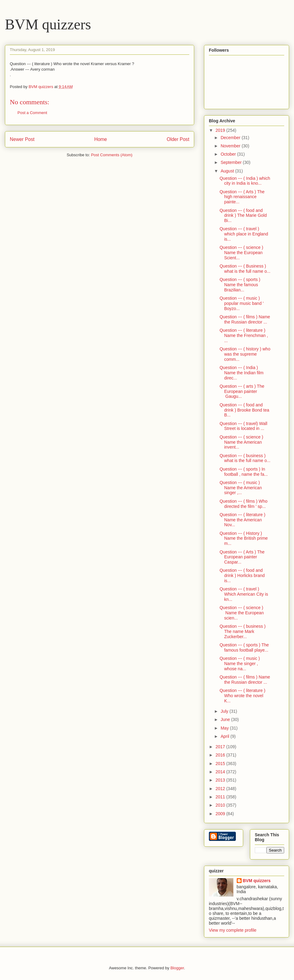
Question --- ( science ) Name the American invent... (241, 442)
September (232, 162)
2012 (221, 789)
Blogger (177, 968)
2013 (221, 780)
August (228, 171)
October (229, 154)
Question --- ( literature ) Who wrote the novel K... (242, 696)
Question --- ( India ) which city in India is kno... (245, 181)
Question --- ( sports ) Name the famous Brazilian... (240, 285)
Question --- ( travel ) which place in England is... (244, 234)
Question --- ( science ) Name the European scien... (242, 613)
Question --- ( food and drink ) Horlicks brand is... (242, 575)
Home (101, 139)
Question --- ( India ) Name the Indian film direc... (241, 373)
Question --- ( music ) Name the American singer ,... (241, 488)
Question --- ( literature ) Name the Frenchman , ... (244, 335)
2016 (221, 755)
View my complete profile (233, 930)
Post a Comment (32, 113)
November (231, 146)
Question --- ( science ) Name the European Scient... (241, 253)
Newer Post (22, 139)
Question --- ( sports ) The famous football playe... (244, 647)
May (225, 728)
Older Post (178, 139)
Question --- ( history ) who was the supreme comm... (245, 354)
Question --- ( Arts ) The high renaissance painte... (242, 197)
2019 (221, 130)
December (231, 138)
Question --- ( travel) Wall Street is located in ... (243, 426)
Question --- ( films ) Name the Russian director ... (245, 319)
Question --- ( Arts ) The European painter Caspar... (242, 557)
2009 (221, 814)
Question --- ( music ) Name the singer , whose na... (240, 664)
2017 (221, 747)
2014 (221, 772)
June (226, 719)
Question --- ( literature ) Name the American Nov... (242, 520)
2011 (221, 797)
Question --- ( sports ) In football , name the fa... (244, 472)
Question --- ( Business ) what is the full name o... (245, 269)
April (225, 736)
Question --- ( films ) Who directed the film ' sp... (243, 504)
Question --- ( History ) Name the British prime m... (244, 538)
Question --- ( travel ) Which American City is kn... (244, 594)
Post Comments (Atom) (112, 155)
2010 (221, 805)
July (225, 711)
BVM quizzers (48, 24)
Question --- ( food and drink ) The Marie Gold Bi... (243, 216)
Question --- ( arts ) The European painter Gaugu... (242, 391)
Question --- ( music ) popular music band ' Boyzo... (242, 303)
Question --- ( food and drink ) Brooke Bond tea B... (244, 410)
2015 (221, 764)
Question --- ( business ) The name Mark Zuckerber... (243, 631)
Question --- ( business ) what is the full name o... (245, 458)
